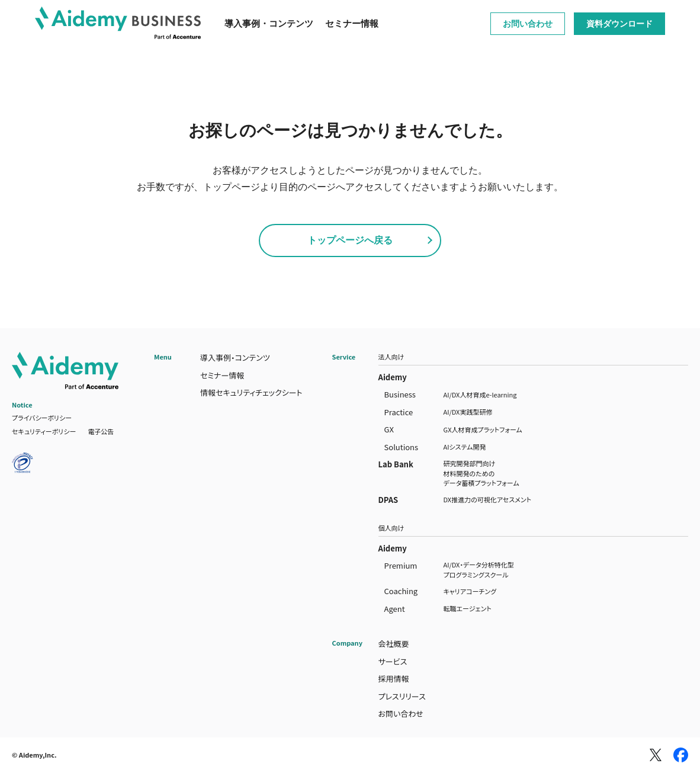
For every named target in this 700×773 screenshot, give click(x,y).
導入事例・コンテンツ (269, 23)
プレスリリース (402, 696)
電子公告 (101, 431)
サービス (393, 661)
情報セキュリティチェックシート (251, 392)
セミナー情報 (352, 23)
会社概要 (394, 644)
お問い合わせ (528, 24)
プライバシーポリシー (42, 418)
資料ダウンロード (619, 24)
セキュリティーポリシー (44, 431)
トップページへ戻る (350, 240)
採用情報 (394, 679)
